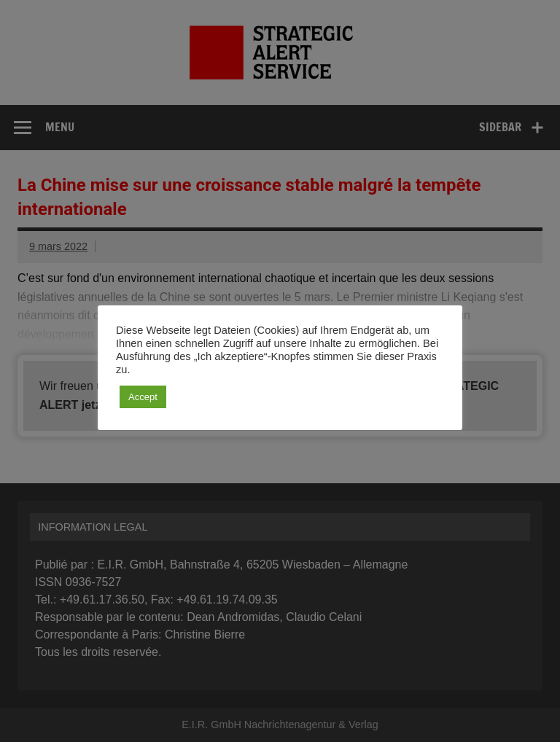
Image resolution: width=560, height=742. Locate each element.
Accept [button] (143, 397)
